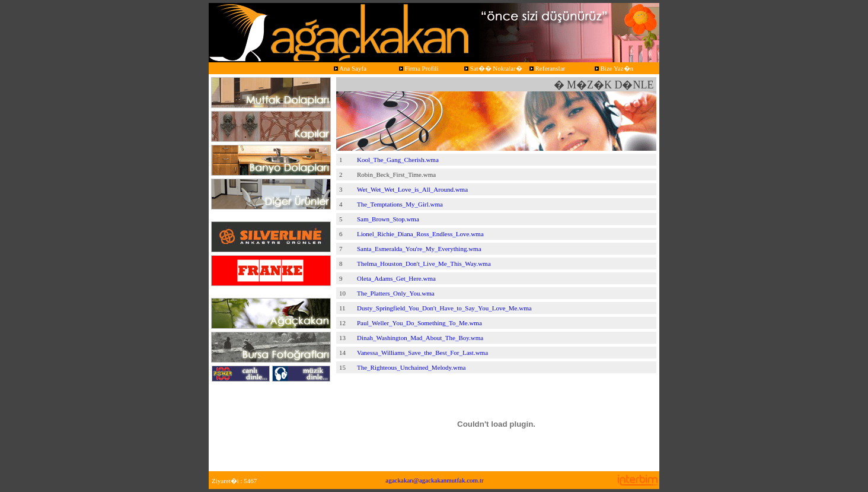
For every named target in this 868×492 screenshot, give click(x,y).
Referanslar (546, 68)
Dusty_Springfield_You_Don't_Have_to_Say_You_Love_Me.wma (444, 308)
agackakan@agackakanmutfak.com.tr (434, 480)
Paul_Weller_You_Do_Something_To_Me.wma (419, 323)
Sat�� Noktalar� (492, 68)
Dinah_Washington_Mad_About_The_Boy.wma (420, 338)
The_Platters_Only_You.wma (396, 293)
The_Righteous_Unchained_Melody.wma (411, 367)
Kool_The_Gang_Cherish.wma (398, 160)
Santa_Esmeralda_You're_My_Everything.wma (419, 249)
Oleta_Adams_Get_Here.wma (396, 278)
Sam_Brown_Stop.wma (388, 219)
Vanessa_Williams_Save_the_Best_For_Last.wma (422, 353)
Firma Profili (418, 68)
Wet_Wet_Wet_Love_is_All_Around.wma (412, 189)
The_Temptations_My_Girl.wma (400, 204)
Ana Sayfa (349, 68)
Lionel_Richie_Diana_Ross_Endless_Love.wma (420, 234)
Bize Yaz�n (613, 68)
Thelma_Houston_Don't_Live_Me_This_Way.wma (424, 264)
